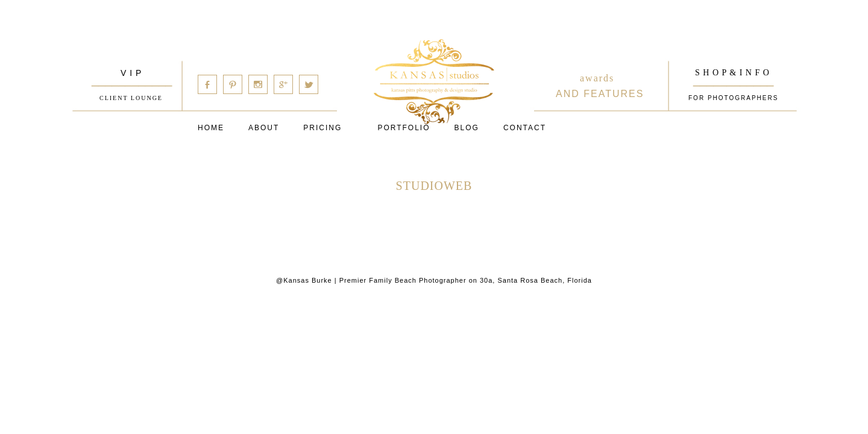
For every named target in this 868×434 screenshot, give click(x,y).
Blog (467, 128)
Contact (525, 128)
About (264, 128)
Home (211, 128)
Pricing (322, 128)
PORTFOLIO (404, 128)
